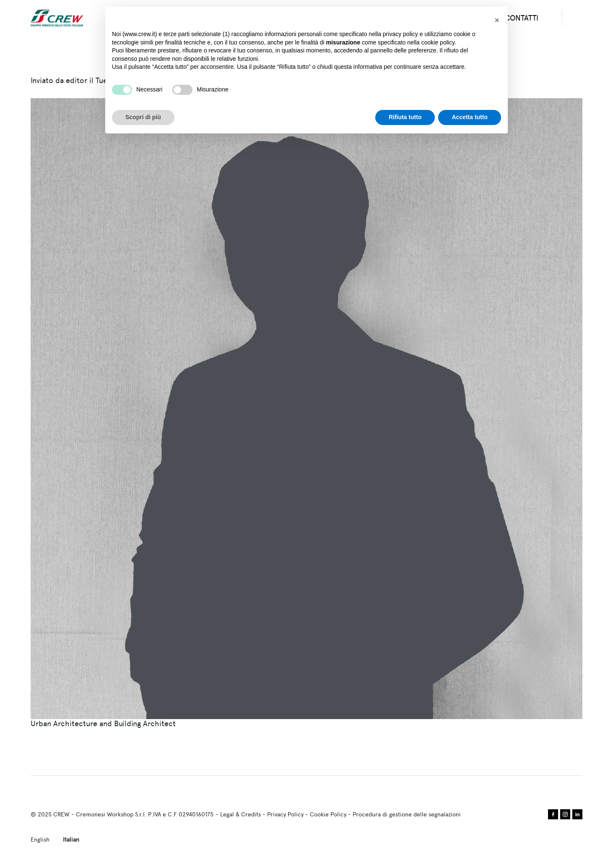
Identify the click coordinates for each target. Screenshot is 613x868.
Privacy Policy (285, 814)
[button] (497, 20)
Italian (71, 839)
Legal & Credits (240, 814)
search (579, 18)
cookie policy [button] (438, 42)
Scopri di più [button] (143, 117)
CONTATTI (522, 18)
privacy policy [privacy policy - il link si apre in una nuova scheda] (400, 34)
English (40, 839)
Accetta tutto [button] (470, 117)
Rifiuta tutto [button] (405, 117)
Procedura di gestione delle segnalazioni (407, 814)
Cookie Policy (328, 814)
